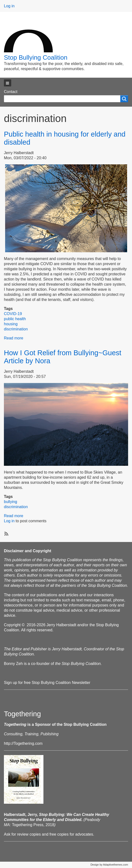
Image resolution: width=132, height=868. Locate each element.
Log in (9, 6)
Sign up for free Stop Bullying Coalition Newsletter (47, 683)
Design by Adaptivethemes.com (109, 865)
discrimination (16, 329)
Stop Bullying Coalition (36, 57)
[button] (8, 83)
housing (11, 324)
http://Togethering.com (23, 743)
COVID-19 (13, 314)
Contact (11, 92)
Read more (14, 338)
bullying (10, 502)
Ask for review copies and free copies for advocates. (49, 834)
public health (15, 319)
